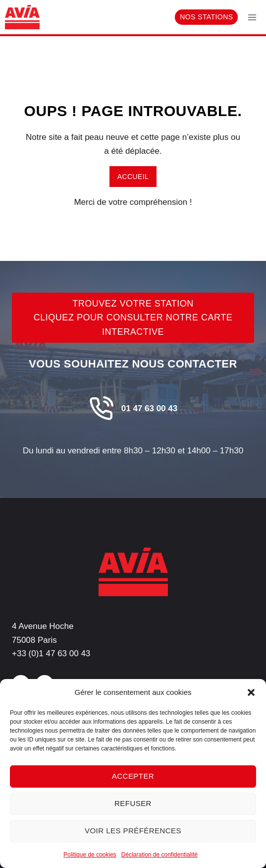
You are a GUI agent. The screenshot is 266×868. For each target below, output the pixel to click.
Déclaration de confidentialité (160, 855)
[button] (251, 692)
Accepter (133, 776)
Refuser (133, 803)
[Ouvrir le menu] (252, 17)
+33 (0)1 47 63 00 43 (51, 653)
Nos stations (206, 17)
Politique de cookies (90, 855)
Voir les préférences (133, 831)
